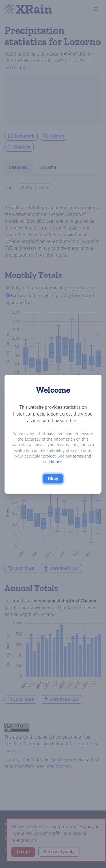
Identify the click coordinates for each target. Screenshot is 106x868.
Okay (53, 479)
